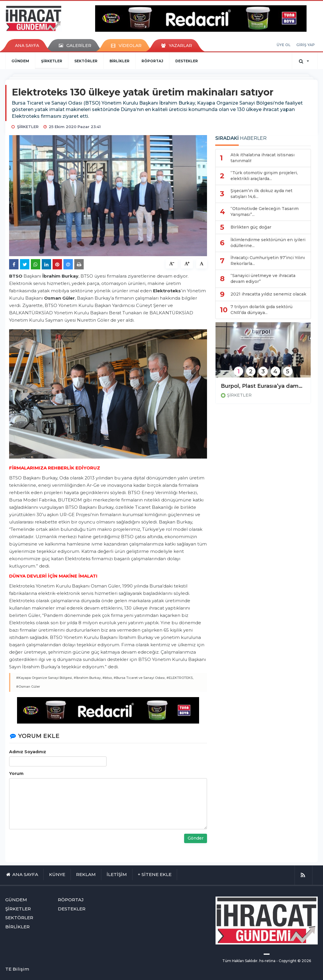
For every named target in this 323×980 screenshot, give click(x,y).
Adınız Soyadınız (28, 752)
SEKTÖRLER (86, 61)
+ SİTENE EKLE (155, 874)
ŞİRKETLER (52, 61)
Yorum (16, 773)
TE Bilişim (17, 969)
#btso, (108, 678)
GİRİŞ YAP (306, 45)
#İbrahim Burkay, (88, 678)
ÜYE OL (284, 45)
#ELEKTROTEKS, (180, 678)
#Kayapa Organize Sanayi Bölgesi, (44, 678)
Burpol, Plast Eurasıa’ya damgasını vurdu (263, 386)
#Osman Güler (28, 687)
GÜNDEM (20, 61)
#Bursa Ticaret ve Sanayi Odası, (140, 678)
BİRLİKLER (120, 61)
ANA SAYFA (27, 46)
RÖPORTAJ (152, 61)
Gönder (196, 838)
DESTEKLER (187, 61)
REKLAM (86, 874)
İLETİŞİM (117, 874)
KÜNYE (57, 874)
